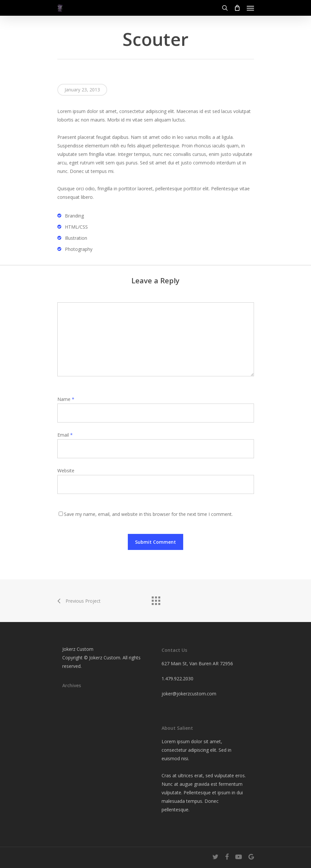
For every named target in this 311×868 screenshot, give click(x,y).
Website (66, 471)
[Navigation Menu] (250, 8)
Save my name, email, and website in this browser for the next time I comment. (148, 514)
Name (66, 399)
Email (65, 435)
